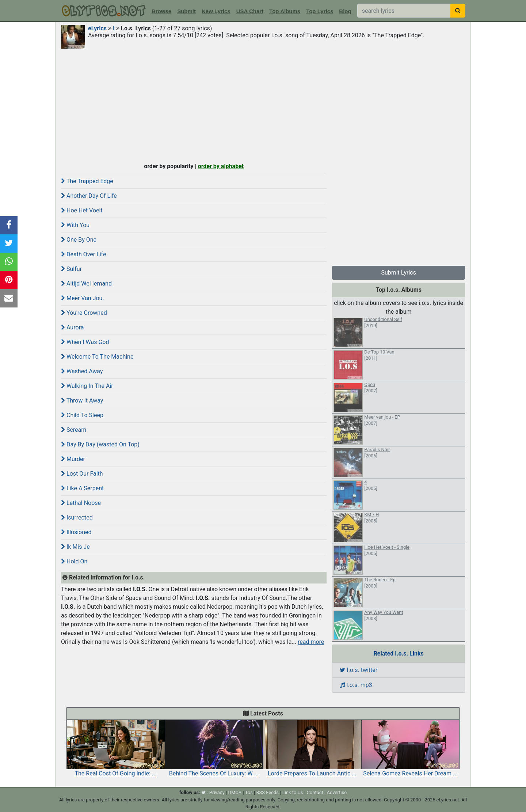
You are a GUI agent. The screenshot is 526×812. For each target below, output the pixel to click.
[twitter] (203, 792)
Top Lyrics (320, 11)
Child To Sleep (82, 415)
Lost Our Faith (82, 474)
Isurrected (77, 518)
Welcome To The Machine (97, 357)
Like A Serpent (82, 488)
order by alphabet (221, 166)
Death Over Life (84, 254)
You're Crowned (84, 313)
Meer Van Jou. (83, 298)
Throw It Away (82, 401)
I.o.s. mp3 (356, 685)
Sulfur (71, 269)
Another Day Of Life (89, 196)
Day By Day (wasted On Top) (100, 444)
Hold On (74, 561)
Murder (73, 459)
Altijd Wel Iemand (86, 284)
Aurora (72, 327)
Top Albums (285, 11)
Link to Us (293, 792)
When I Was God (85, 342)
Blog (345, 11)
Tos (249, 792)
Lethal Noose (81, 503)
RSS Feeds (268, 792)
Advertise (337, 792)
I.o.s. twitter (359, 670)
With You (75, 225)
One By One (79, 240)
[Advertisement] (263, 105)
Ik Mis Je (75, 547)
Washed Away (82, 371)
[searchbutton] (458, 11)
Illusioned (76, 532)
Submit (186, 11)
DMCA (235, 792)
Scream (74, 430)
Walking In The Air (87, 386)
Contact (315, 792)
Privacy (217, 792)
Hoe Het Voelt (82, 210)
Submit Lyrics (399, 273)
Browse (161, 11)
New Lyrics (216, 11)
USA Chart (250, 11)
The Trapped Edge (87, 181)
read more (311, 642)
